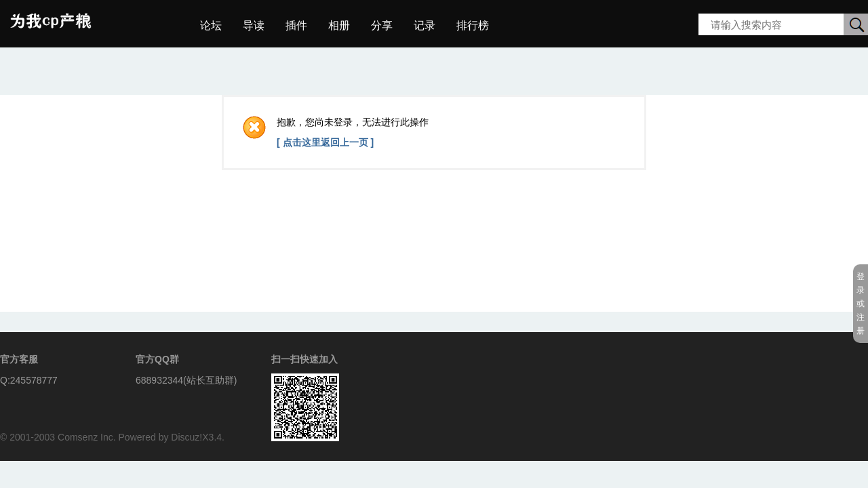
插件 (296, 25)
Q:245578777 (29, 380)
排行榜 (473, 25)
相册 (339, 25)
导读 (254, 25)
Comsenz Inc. (87, 437)
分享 (382, 25)
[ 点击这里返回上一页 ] (325, 142)
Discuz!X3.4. (198, 437)
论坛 (211, 25)
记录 (425, 25)
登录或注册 (861, 304)
